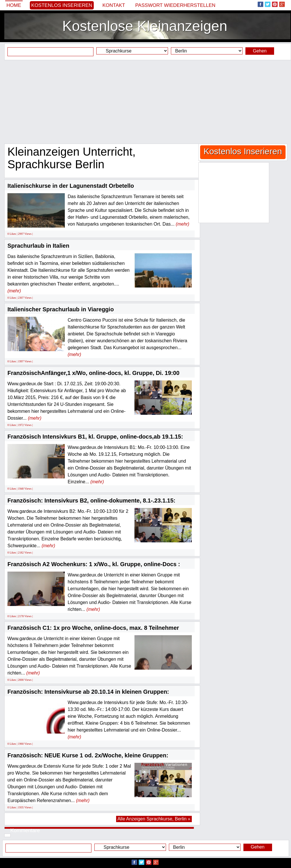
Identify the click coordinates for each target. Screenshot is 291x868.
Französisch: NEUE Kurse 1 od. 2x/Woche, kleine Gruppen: (88, 755)
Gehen (260, 51)
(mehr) (182, 224)
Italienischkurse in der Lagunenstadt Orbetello (71, 186)
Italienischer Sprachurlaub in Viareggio (61, 309)
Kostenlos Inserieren (62, 5)
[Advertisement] (145, 102)
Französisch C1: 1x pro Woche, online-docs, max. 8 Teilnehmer (93, 628)
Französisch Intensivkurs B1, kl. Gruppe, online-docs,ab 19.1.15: (95, 437)
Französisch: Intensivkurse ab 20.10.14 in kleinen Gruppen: (88, 692)
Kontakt (114, 5)
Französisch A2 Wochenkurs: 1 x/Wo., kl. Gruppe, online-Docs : (94, 564)
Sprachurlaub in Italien (38, 246)
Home (14, 5)
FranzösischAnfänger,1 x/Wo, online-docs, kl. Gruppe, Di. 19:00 (93, 373)
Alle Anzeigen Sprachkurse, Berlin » (154, 819)
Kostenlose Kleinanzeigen (145, 26)
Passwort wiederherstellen (175, 5)
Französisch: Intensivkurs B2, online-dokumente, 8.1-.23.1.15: (91, 501)
